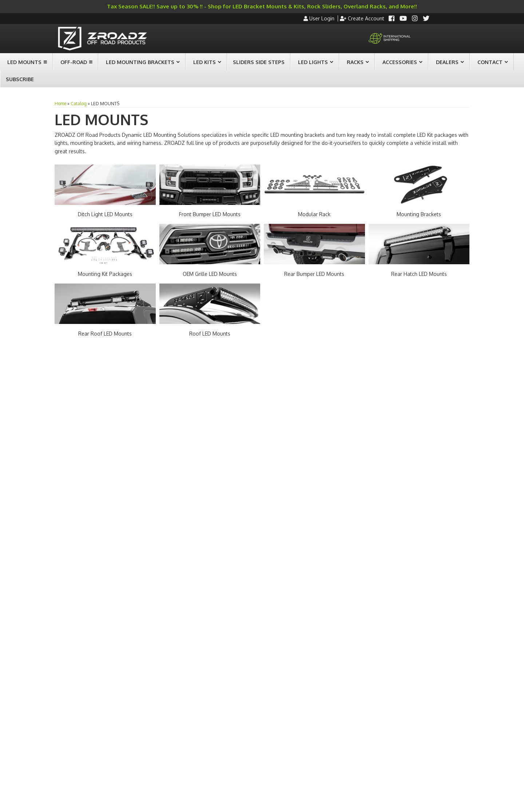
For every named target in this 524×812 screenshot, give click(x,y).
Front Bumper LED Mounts (210, 214)
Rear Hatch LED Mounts (419, 274)
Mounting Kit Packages (105, 274)
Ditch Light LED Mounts (105, 214)
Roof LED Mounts (210, 334)
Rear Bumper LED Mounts (314, 274)
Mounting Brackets (419, 214)
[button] (26, 62)
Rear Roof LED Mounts (105, 334)
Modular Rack (314, 214)
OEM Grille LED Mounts (210, 274)
